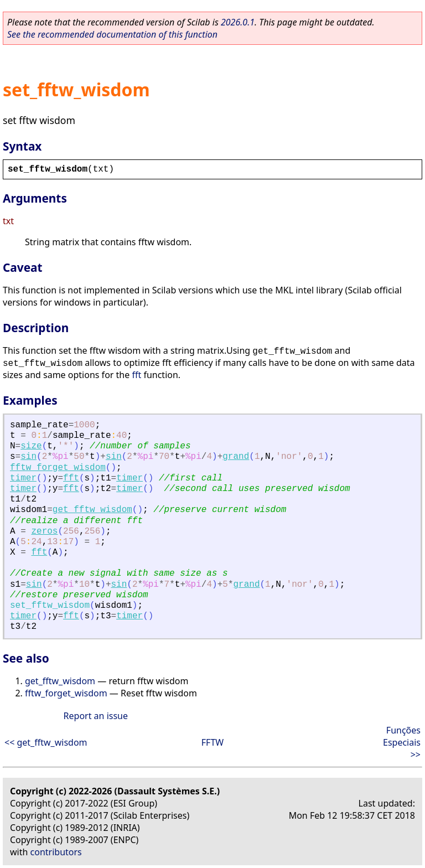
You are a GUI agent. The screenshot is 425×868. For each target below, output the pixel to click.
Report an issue (96, 716)
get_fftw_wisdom (92, 510)
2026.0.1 (238, 22)
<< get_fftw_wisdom (46, 742)
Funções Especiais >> (402, 742)
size (31, 446)
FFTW (212, 742)
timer (23, 478)
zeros (44, 531)
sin (28, 457)
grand (236, 457)
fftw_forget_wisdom (58, 468)
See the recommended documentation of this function (112, 34)
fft (136, 375)
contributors (56, 852)
